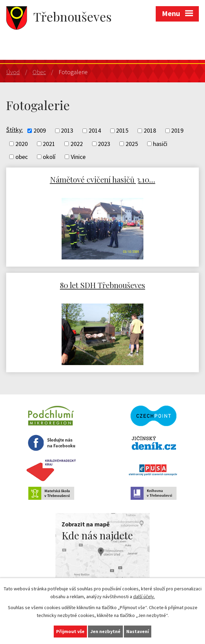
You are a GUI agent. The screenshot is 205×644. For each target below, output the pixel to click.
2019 (177, 131)
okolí (49, 157)
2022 (77, 144)
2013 (67, 131)
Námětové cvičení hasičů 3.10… (103, 179)
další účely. (144, 596)
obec (22, 157)
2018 (150, 131)
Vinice (78, 157)
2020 (22, 144)
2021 (49, 144)
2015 (122, 131)
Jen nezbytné (105, 631)
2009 (40, 131)
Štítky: (15, 130)
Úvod (13, 72)
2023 (104, 144)
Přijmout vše (70, 631)
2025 (132, 144)
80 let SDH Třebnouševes (102, 285)
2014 (95, 131)
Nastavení (138, 631)
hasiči (160, 144)
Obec (39, 72)
